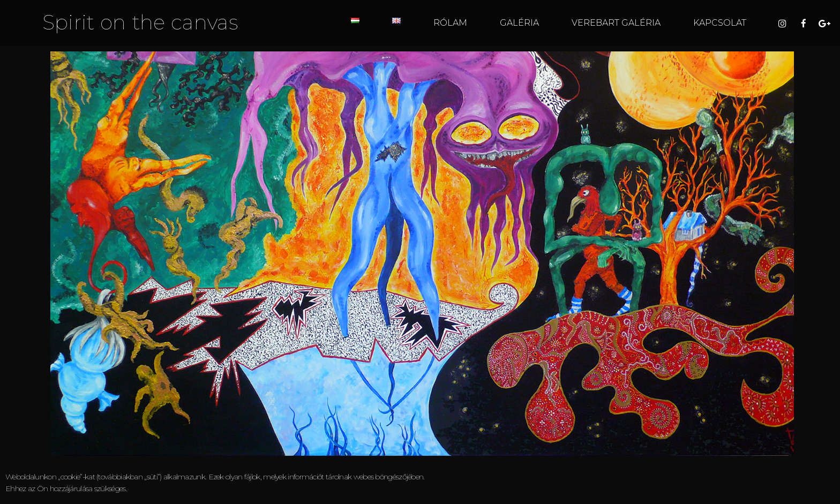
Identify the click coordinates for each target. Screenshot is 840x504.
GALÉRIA (519, 23)
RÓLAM (450, 23)
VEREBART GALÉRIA (616, 23)
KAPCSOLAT (720, 23)
